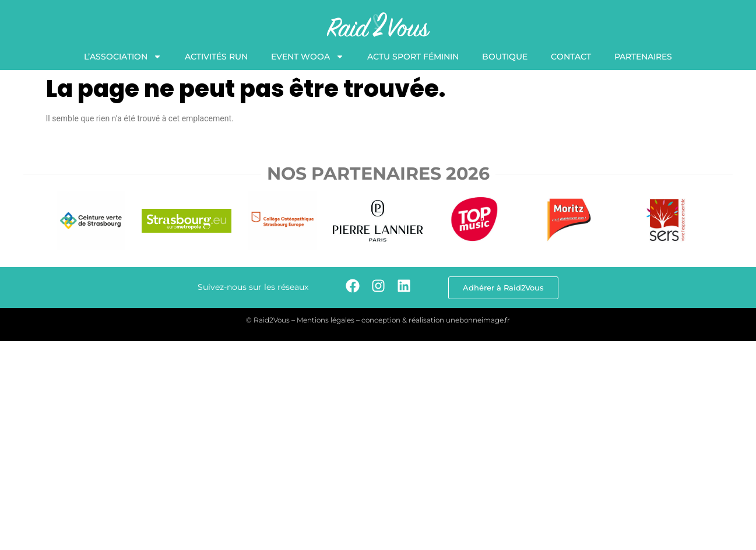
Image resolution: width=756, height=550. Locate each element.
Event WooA (307, 57)
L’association (123, 57)
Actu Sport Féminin (413, 57)
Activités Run (216, 57)
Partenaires (643, 57)
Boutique (505, 57)
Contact (571, 57)
